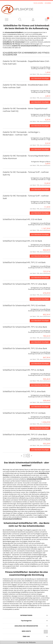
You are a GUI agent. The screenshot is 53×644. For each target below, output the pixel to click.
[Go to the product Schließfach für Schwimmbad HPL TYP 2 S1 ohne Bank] (12, 287)
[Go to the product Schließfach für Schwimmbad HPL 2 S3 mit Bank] (12, 244)
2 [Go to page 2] (28, 456)
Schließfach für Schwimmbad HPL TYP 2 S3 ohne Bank (25, 348)
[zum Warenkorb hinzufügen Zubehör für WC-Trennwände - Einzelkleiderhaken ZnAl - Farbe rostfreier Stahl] (40, 102)
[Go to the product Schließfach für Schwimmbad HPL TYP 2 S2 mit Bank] (12, 309)
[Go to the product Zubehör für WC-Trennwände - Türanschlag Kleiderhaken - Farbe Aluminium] (12, 161)
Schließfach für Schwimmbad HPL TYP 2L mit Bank (23, 370)
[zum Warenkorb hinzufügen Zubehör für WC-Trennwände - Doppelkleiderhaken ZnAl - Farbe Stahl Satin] (40, 79)
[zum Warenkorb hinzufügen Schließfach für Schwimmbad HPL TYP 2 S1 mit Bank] (40, 278)
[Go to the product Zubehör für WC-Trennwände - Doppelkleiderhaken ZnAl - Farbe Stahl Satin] (12, 67)
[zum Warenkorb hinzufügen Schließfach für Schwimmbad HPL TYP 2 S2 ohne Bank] (40, 342)
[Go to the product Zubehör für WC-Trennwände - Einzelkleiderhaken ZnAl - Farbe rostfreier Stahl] (12, 90)
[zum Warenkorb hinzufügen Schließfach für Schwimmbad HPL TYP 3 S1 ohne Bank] (40, 450)
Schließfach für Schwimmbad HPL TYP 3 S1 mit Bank (24, 413)
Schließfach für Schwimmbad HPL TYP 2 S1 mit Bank (24, 262)
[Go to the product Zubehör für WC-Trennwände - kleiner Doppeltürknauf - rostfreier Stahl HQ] (12, 114)
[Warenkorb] (46, 19)
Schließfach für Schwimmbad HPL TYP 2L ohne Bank (24, 391)
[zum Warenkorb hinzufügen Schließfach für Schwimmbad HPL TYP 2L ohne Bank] (40, 407)
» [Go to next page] (32, 456)
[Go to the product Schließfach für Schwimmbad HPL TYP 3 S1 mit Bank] (12, 416)
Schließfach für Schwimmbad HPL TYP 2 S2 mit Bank (24, 305)
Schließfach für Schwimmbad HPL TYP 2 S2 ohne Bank (25, 327)
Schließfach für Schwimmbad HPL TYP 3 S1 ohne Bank (25, 434)
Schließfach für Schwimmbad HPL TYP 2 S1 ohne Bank (25, 284)
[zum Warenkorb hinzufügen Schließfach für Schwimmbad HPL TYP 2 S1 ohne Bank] (40, 299)
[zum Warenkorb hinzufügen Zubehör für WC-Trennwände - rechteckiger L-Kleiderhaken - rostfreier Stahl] (40, 149)
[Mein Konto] (33, 20)
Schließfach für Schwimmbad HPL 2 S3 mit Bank (22, 241)
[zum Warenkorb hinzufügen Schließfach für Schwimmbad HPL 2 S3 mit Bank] (40, 256)
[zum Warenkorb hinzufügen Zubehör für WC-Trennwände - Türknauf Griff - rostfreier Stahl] (40, 213)
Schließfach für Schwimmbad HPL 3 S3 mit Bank (22, 219)
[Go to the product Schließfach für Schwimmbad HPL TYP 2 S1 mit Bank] (12, 266)
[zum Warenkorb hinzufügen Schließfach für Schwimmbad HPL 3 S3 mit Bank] (40, 235)
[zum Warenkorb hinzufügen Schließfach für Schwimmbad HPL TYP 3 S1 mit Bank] (40, 428)
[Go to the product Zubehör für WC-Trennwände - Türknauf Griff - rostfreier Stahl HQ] (12, 178)
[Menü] (7, 20)
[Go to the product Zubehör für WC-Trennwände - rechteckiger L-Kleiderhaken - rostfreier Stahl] (12, 138)
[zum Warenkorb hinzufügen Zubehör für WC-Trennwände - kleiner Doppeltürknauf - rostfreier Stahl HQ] (40, 126)
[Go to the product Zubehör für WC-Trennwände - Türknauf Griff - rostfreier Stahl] (12, 201)
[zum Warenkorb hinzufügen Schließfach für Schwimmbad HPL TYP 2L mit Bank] (40, 385)
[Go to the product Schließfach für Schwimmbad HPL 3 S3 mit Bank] (12, 223)
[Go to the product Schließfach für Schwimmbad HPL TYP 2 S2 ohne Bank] (12, 330)
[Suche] (20, 19)
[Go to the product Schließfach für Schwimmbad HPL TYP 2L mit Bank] (12, 373)
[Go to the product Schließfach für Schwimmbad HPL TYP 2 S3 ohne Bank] (12, 352)
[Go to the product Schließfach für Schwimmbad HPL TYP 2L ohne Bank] (12, 395)
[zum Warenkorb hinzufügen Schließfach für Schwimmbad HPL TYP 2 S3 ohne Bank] (40, 364)
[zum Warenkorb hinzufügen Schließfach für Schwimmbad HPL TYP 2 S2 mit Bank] (40, 321)
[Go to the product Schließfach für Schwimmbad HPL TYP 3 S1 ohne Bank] (12, 438)
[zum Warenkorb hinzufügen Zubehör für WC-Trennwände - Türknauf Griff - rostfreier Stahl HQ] (40, 189)
